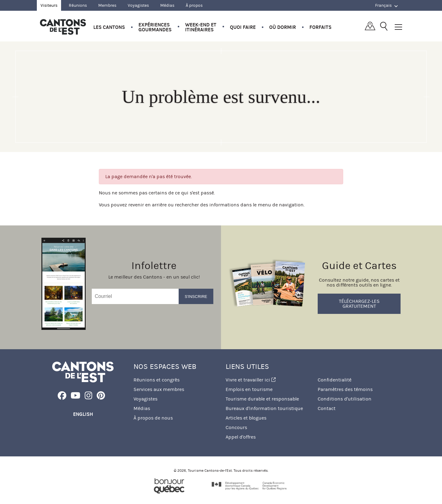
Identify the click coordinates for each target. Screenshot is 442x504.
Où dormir (283, 27)
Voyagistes (138, 5)
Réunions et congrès (157, 380)
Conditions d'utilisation (345, 399)
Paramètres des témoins (345, 389)
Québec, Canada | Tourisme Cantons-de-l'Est (63, 27)
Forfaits (320, 27)
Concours (236, 427)
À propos (194, 5)
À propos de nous (153, 418)
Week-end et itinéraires (201, 27)
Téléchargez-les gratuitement (359, 304)
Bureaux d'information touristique (264, 408)
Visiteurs (49, 5)
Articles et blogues (246, 418)
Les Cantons (109, 27)
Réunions (78, 5)
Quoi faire (243, 27)
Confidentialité (335, 380)
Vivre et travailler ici (251, 380)
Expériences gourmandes (155, 27)
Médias (167, 5)
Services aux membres (159, 389)
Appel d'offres (241, 437)
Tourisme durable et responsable (262, 399)
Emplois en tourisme (249, 389)
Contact (327, 408)
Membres (107, 5)
